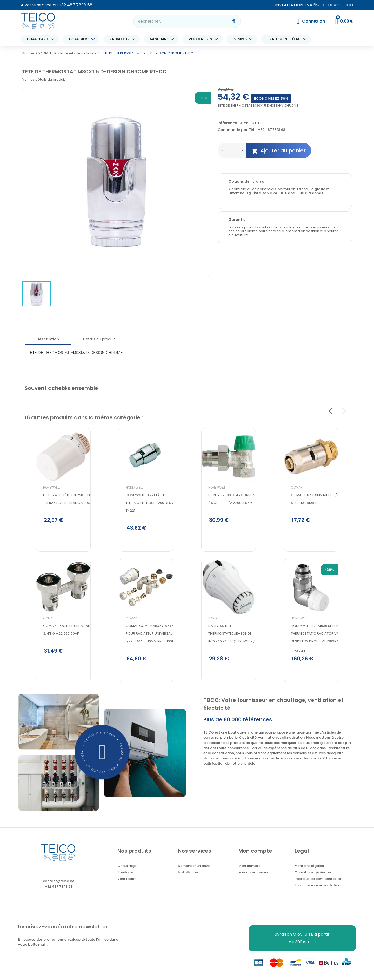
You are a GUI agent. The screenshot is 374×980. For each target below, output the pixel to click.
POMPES (241, 39)
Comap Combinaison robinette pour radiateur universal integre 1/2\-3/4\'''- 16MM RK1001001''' (144, 647)
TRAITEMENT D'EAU (285, 39)
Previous (331, 411)
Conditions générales (313, 878)
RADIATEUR (121, 39)
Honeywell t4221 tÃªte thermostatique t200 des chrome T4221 (145, 513)
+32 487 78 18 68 (76, 5)
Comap (37, 632)
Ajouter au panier (279, 151)
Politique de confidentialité (318, 884)
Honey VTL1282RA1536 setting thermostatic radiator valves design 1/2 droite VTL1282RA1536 (307, 647)
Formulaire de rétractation (317, 891)
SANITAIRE (160, 39)
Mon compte (249, 871)
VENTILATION (202, 39)
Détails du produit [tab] (99, 339)
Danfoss (204, 632)
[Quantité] (232, 150)
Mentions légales (309, 871)
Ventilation (127, 884)
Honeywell (40, 498)
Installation (188, 878)
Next (344, 411)
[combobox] (178, 21)
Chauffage (127, 871)
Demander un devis (194, 871)
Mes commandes (253, 878)
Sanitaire (125, 878)
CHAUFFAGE (39, 39)
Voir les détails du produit (44, 80)
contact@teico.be (59, 887)
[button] (102, 758)
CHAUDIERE (80, 39)
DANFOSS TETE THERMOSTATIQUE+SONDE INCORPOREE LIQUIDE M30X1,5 (221, 647)
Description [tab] (48, 339)
